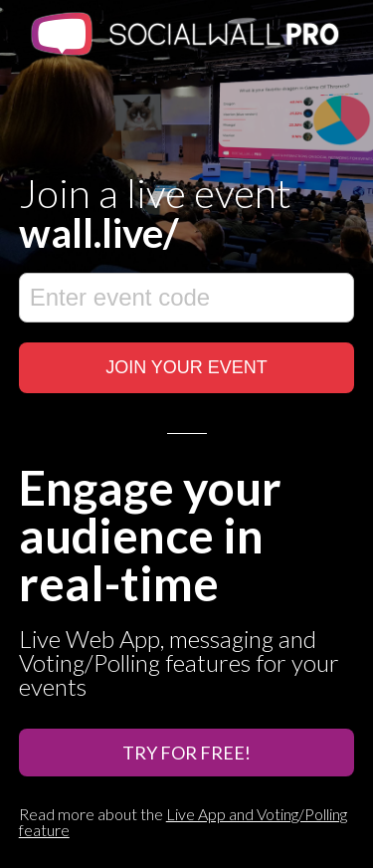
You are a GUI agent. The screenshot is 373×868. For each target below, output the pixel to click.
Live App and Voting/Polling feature (183, 822)
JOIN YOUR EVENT (186, 367)
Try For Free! (186, 753)
